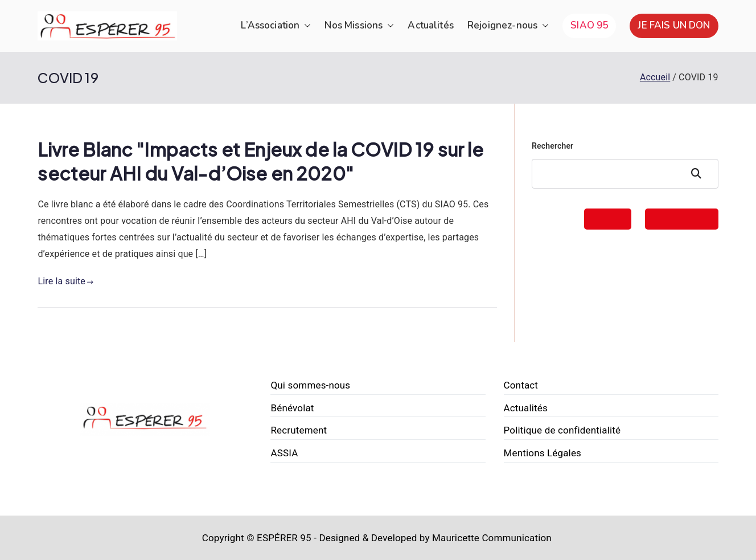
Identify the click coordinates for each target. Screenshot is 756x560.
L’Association (276, 26)
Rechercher (552, 146)
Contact (521, 385)
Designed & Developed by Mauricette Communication (435, 538)
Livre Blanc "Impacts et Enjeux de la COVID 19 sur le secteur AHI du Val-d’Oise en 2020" (260, 161)
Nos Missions (359, 26)
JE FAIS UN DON (674, 25)
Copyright (223, 538)
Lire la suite (65, 281)
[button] (305, 26)
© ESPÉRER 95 (279, 538)
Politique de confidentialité (562, 430)
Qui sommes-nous (310, 385)
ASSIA (284, 453)
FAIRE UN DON (682, 219)
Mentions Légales (543, 453)
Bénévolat (292, 408)
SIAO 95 (589, 25)
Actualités (431, 25)
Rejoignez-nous (508, 26)
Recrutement (299, 430)
